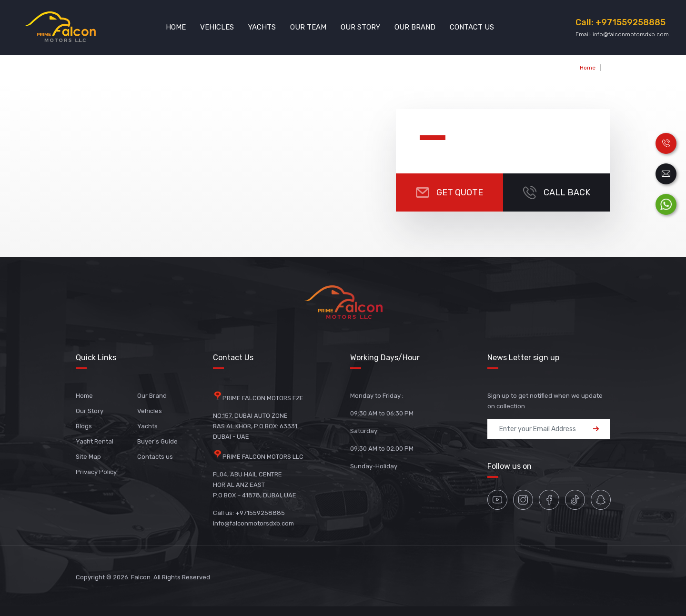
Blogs (84, 426)
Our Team (308, 27)
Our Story (360, 27)
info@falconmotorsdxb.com (631, 34)
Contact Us (472, 27)
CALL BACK (557, 192)
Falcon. (141, 577)
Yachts (262, 27)
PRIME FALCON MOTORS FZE (263, 398)
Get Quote (449, 192)
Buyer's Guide (157, 441)
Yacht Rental (95, 441)
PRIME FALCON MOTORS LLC (263, 457)
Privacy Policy (96, 472)
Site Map (88, 457)
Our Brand (415, 27)
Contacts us (155, 457)
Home (176, 27)
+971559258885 (631, 22)
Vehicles (217, 27)
